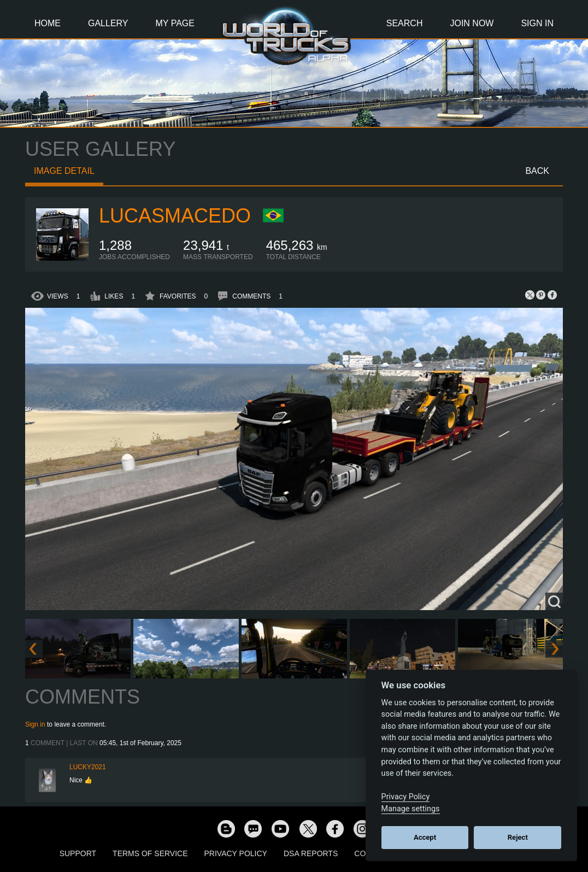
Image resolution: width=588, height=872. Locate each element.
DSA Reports (311, 853)
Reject (518, 837)
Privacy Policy (236, 853)
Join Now (472, 23)
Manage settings (411, 809)
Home (48, 23)
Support (78, 853)
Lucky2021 (88, 767)
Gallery (108, 23)
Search (405, 23)
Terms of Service (150, 853)
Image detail (64, 171)
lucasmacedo (175, 216)
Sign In (537, 23)
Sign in (35, 724)
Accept (425, 837)
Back (537, 171)
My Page (175, 23)
